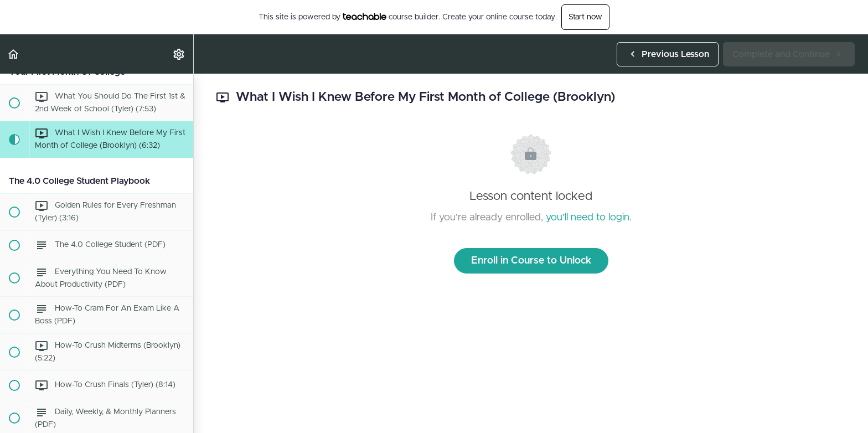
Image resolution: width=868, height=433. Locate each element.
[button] (14, 54)
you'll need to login (588, 218)
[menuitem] (179, 54)
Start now (585, 17)
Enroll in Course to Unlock (531, 261)
